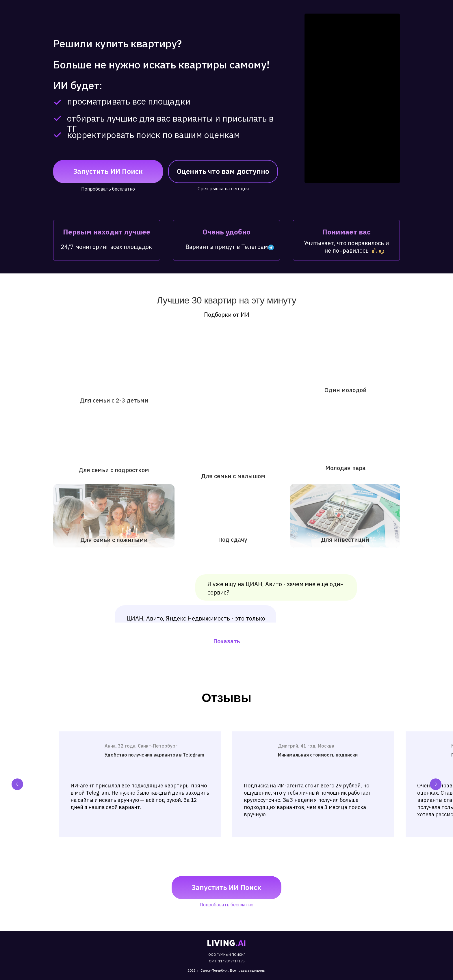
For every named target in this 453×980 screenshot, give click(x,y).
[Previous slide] (17, 784)
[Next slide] (436, 784)
